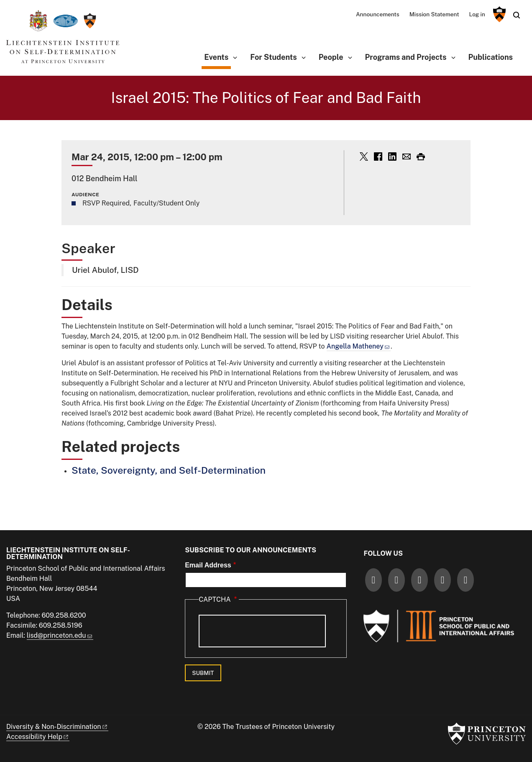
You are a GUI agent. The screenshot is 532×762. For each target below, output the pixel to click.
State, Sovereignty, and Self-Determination (169, 470)
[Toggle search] (517, 15)
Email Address (208, 565)
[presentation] (262, 631)
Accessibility (38, 737)
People (331, 57)
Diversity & (57, 727)
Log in (477, 14)
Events (217, 56)
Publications (491, 57)
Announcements (378, 14)
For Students (273, 57)
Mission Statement (434, 14)
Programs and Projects (406, 57)
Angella (359, 346)
